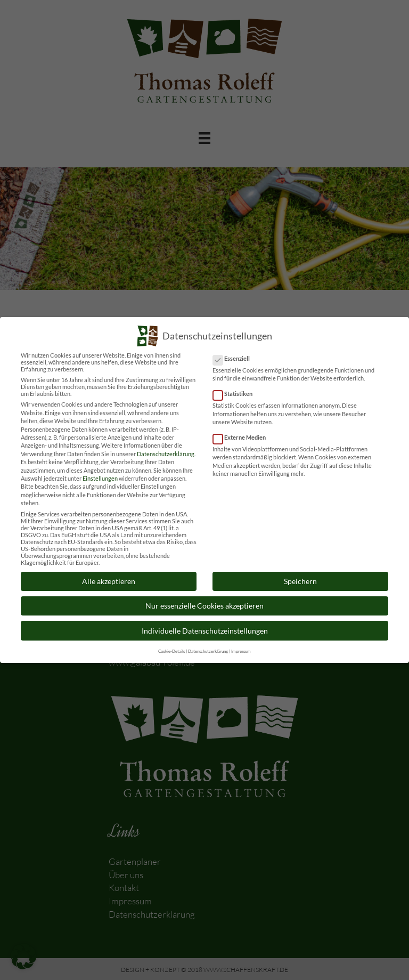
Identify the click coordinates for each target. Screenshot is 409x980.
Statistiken (236, 387)
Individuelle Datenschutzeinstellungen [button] (205, 624)
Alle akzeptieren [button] (109, 574)
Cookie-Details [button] (171, 644)
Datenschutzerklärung (166, 447)
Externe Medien (243, 430)
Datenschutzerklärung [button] (208, 644)
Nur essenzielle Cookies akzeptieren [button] (204, 599)
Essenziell (235, 351)
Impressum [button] (241, 644)
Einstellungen (100, 471)
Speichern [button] (300, 574)
